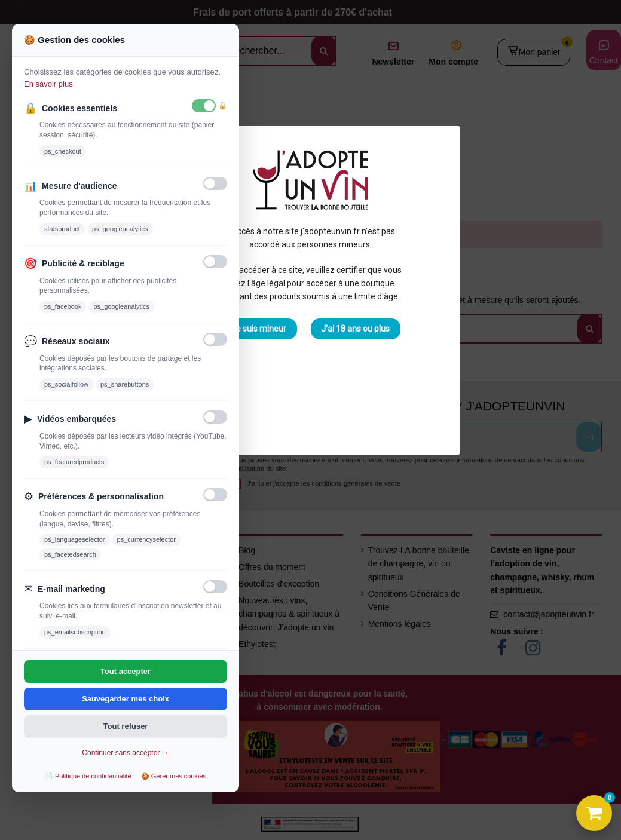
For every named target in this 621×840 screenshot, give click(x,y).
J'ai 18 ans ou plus (355, 329)
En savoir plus (48, 84)
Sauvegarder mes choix (126, 699)
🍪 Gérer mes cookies (174, 776)
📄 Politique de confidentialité (88, 776)
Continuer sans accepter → (125, 753)
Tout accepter (126, 671)
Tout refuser (126, 726)
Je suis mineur (259, 329)
